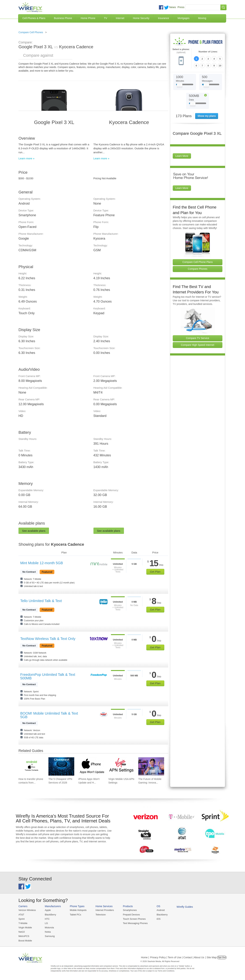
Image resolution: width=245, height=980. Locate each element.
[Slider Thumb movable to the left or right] (180, 86)
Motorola (49, 928)
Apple (48, 910)
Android (161, 910)
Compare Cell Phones (31, 32)
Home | (145, 957)
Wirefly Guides (185, 907)
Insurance (163, 18)
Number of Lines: (208, 52)
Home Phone (88, 18)
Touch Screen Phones (134, 919)
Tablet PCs (75, 915)
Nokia (48, 932)
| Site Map (211, 957)
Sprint (22, 919)
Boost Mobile (25, 941)
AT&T (21, 915)
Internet (120, 18)
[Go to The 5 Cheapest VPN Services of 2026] (61, 766)
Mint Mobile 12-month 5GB (42, 563)
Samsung (50, 936)
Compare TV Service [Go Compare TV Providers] (198, 338)
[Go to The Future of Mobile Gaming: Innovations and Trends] (151, 766)
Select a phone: (181, 51)
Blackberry (162, 915)
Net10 (22, 932)
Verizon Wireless (27, 910)
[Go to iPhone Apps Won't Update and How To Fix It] (91, 766)
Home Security (141, 18)
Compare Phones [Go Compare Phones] (198, 269)
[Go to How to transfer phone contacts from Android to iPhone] (31, 766)
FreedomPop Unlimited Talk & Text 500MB (48, 676)
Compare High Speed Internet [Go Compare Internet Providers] (198, 345)
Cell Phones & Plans (34, 18)
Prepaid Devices (131, 915)
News (173, 7)
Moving (202, 18)
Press (181, 7)
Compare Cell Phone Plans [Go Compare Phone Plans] (198, 262)
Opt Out (222, 957)
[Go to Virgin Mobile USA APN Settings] (121, 766)
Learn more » (26, 158)
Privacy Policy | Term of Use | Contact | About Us (177, 957)
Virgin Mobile (25, 928)
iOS (159, 919)
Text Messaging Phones (135, 923)
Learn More (182, 156)
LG (46, 923)
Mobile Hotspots (78, 910)
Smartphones (130, 910)
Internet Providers (105, 910)
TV (106, 18)
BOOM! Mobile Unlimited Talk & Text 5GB (49, 715)
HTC (47, 919)
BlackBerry (50, 915)
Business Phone (63, 18)
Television (101, 915)
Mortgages (183, 18)
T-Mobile (23, 923)
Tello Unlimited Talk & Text (41, 601)
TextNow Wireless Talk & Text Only (48, 639)
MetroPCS (24, 936)
